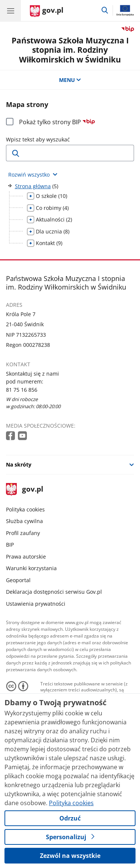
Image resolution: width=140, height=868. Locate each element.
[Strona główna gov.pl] (47, 11)
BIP (10, 545)
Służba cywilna (24, 521)
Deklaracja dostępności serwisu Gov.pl (54, 592)
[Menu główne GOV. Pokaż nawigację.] (10, 10)
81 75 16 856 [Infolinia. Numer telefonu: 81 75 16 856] (22, 390)
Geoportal (18, 580)
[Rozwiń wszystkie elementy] (33, 175)
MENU (70, 80)
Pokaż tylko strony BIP (57, 122)
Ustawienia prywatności (36, 604)
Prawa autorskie (26, 557)
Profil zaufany (23, 533)
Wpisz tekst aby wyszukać (38, 139)
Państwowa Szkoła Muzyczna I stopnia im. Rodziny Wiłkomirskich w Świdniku (70, 50)
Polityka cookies (25, 509)
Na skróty (19, 464)
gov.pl (25, 490)
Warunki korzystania (31, 568)
